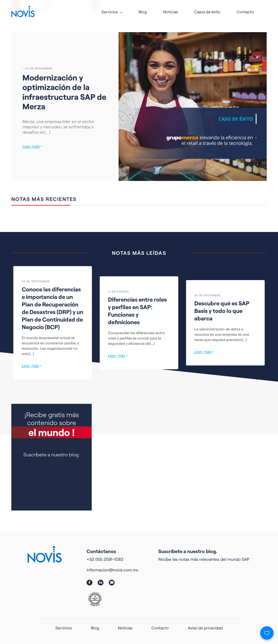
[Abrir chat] (267, 633)
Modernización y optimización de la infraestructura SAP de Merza (64, 92)
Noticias (170, 10)
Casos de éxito (207, 10)
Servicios (110, 10)
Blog (143, 10)
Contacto (245, 10)
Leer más (32, 146)
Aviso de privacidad (205, 628)
